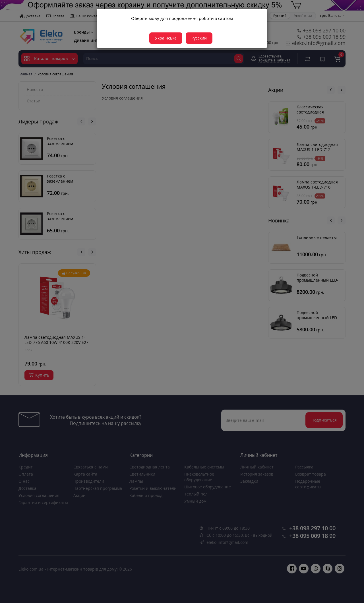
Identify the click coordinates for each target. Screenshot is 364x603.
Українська (166, 38)
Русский (199, 38)
